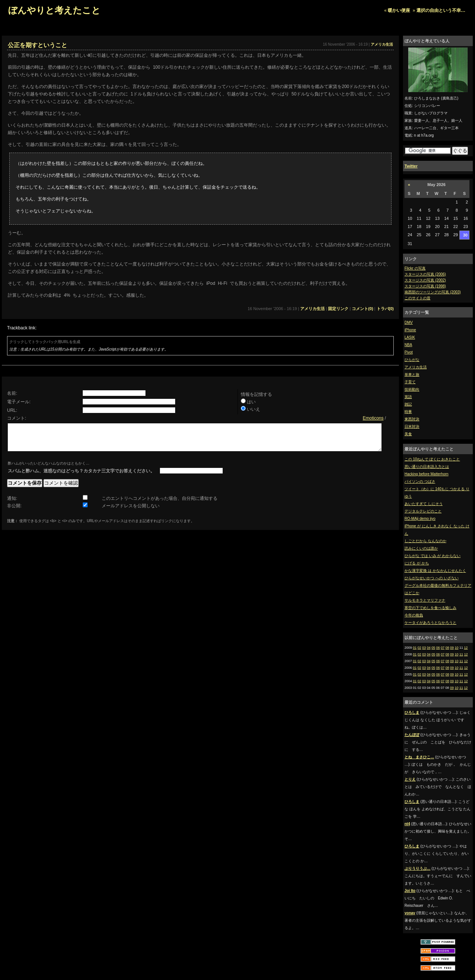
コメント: (17, 418)
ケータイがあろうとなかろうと (430, 623)
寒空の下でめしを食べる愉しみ (430, 608)
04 (429, 648)
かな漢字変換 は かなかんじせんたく (435, 571)
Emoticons (373, 418)
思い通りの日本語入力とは (427, 467)
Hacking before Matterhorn (426, 474)
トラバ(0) (385, 309)
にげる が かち (417, 563)
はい (251, 402)
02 (419, 648)
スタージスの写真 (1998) (425, 286)
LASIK (410, 337)
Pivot (409, 352)
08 (447, 648)
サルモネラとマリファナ (425, 600)
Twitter (411, 166)
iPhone (410, 330)
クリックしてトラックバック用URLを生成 (45, 342)
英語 (408, 397)
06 (438, 648)
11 (461, 654)
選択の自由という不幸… (441, 10)
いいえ (253, 409)
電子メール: (19, 402)
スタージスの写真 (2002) (425, 280)
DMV (409, 323)
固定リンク (338, 309)
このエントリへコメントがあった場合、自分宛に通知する (160, 504)
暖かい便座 (399, 10)
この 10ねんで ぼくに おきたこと (432, 459)
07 (443, 648)
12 (466, 648)
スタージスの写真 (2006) (425, 274)
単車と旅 (412, 375)
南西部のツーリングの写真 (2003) (433, 292)
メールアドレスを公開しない (131, 511)
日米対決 (412, 426)
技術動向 (412, 389)
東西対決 (412, 419)
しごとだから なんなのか (425, 541)
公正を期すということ (37, 45)
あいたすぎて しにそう (424, 504)
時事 (408, 412)
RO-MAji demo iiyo (420, 519)
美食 (408, 434)
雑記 (408, 404)
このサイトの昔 (417, 298)
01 (415, 648)
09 (452, 648)
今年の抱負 (414, 615)
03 (424, 648)
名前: (12, 393)
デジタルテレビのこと (423, 511)
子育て (410, 382)
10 (456, 648)
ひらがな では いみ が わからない (433, 556)
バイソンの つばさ (420, 481)
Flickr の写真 (415, 268)
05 (433, 648)
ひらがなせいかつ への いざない (432, 578)
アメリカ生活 (416, 367)
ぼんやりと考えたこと (54, 10)
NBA (408, 345)
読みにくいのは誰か (421, 548)
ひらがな (412, 360)
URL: (12, 410)
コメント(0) (362, 309)
